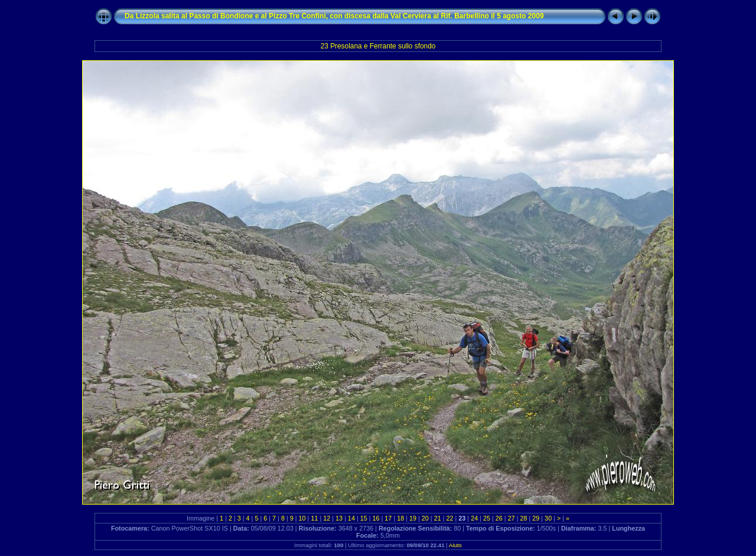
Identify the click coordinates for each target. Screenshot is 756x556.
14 (351, 518)
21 (438, 518)
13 (339, 518)
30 (548, 518)
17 (388, 518)
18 (400, 518)
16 (376, 518)
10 (302, 518)
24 (474, 518)
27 (511, 518)
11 (314, 518)
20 (425, 518)
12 (327, 518)
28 (523, 518)
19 (413, 518)
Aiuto (455, 545)
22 (450, 518)
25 (487, 518)
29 (536, 518)
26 (499, 518)
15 (364, 518)
